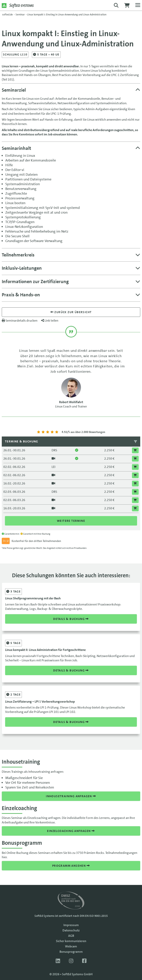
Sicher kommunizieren (71, 941)
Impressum (71, 925)
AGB (71, 936)
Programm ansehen (71, 866)
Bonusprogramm (71, 952)
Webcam (71, 946)
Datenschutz (71, 930)
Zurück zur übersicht (71, 312)
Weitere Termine (71, 521)
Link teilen (50, 321)
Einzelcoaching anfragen (71, 831)
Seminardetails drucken (20, 321)
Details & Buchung (71, 619)
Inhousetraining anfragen (71, 796)
